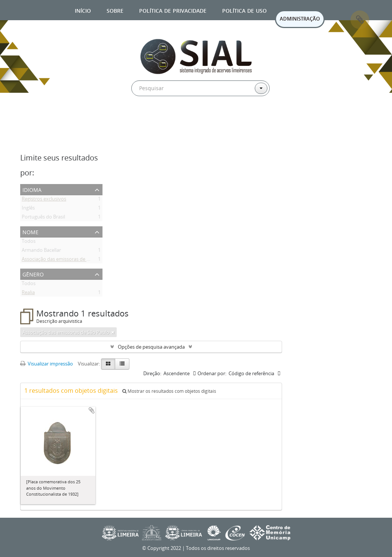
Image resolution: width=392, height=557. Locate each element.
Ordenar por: (212, 373)
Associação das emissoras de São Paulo (65, 260)
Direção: (152, 373)
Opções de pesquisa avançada (151, 347)
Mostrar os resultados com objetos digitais (169, 391)
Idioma (32, 189)
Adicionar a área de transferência (92, 410)
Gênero (33, 274)
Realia (28, 294)
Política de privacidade (173, 10)
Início (83, 10)
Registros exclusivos (44, 200)
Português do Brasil (43, 218)
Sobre (115, 10)
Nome (30, 231)
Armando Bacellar (41, 251)
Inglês (28, 209)
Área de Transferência (360, 20)
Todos (29, 242)
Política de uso (244, 10)
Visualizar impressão (47, 364)
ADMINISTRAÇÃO (300, 19)
